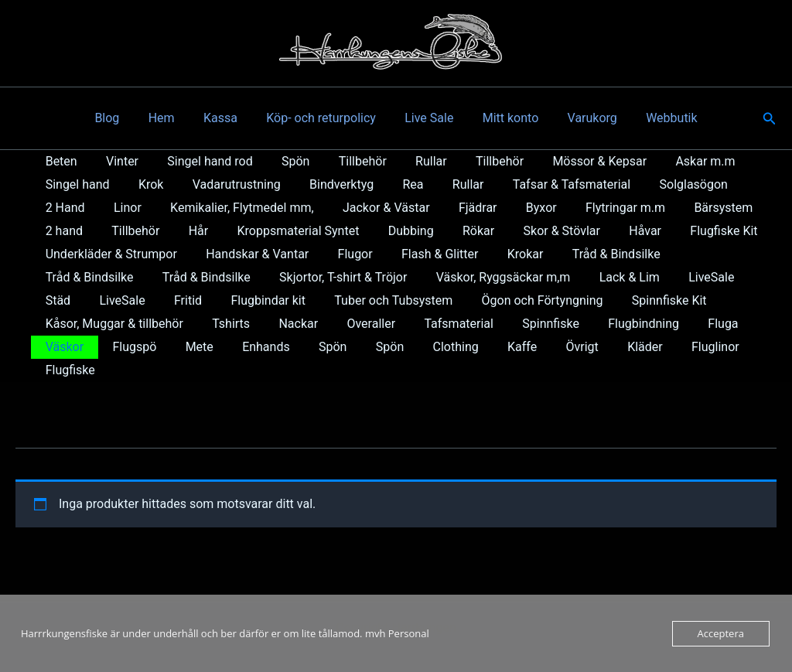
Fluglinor (488, 347)
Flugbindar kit (133, 300)
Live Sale (427, 118)
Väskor (589, 324)
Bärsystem (629, 208)
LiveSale (576, 277)
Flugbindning (454, 324)
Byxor (455, 208)
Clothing (244, 347)
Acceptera (721, 633)
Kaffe (307, 347)
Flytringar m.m (535, 208)
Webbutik (657, 118)
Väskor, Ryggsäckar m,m (376, 277)
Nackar (126, 324)
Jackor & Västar (307, 208)
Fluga (529, 324)
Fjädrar (395, 208)
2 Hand (741, 184)
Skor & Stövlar (473, 231)
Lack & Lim (498, 277)
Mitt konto (505, 118)
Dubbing (330, 231)
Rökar (393, 231)
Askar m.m (670, 161)
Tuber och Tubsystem (255, 300)
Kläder (422, 347)
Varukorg (582, 118)
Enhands (67, 347)
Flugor (345, 254)
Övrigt (363, 347)
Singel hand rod (200, 161)
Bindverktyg (328, 184)
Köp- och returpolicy (323, 118)
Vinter (116, 161)
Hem (172, 118)
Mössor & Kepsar (569, 161)
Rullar (409, 161)
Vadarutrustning (226, 184)
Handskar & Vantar (251, 254)
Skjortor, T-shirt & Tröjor (220, 277)
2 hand (702, 208)
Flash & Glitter (425, 254)
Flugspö (655, 324)
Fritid (57, 300)
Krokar (507, 254)
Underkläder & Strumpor (109, 254)
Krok (145, 184)
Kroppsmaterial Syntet (222, 231)
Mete (715, 324)
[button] (770, 119)
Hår (126, 231)
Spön (281, 161)
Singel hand (75, 184)
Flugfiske (561, 347)
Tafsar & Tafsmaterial (544, 184)
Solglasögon (663, 184)
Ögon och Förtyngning (399, 300)
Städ (636, 277)
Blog (121, 118)
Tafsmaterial (278, 324)
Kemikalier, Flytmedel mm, (168, 208)
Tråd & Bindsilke (594, 254)
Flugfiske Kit (627, 231)
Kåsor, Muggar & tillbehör (653, 300)
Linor (57, 208)
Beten (59, 161)
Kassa (227, 118)
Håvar (552, 231)
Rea (395, 184)
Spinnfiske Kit (522, 300)
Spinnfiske (366, 324)
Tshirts (62, 324)
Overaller (195, 324)
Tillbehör (344, 161)
